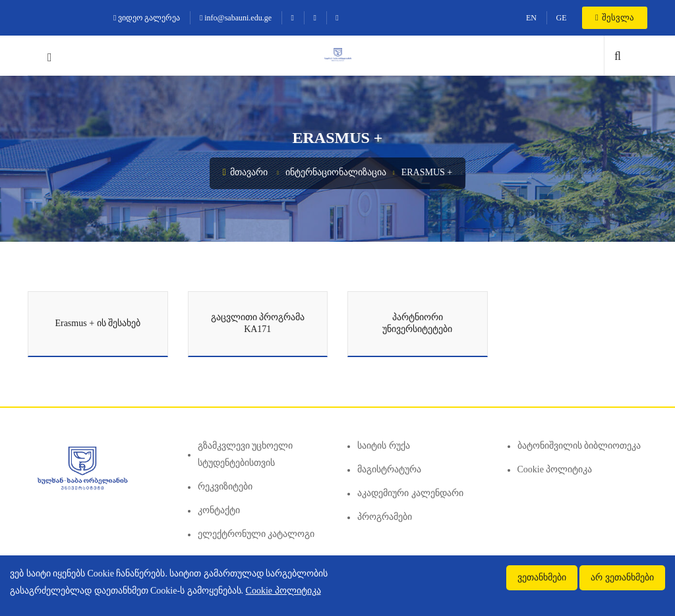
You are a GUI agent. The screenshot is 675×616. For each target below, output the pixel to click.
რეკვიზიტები (225, 487)
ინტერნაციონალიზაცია (336, 172)
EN (531, 18)
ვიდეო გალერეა (147, 18)
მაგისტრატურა (389, 469)
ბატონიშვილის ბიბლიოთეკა (579, 446)
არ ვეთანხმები (622, 577)
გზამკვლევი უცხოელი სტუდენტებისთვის (246, 454)
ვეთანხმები (542, 577)
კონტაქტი (219, 510)
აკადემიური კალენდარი (410, 493)
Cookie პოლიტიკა (555, 469)
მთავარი (246, 172)
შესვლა (615, 17)
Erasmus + (427, 172)
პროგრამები (385, 517)
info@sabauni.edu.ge (236, 18)
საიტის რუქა (384, 446)
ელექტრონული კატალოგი (256, 534)
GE (561, 18)
